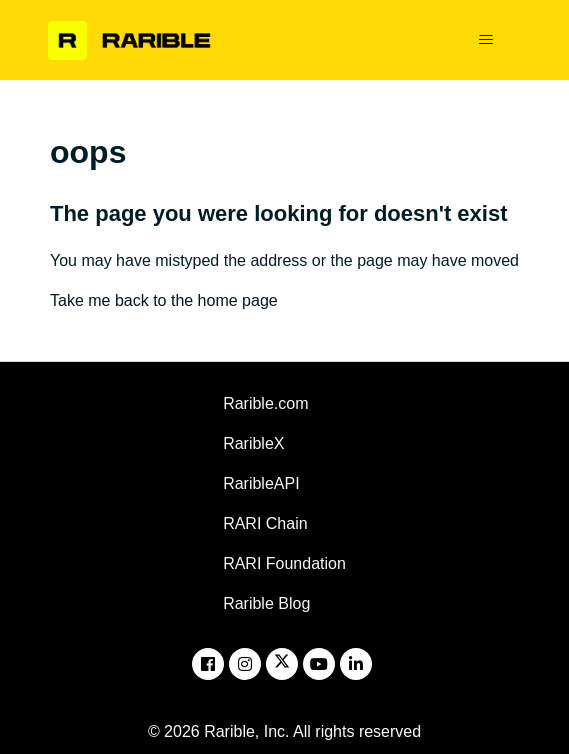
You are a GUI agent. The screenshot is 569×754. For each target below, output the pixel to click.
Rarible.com (265, 403)
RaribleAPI (261, 483)
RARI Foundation (284, 563)
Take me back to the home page (164, 300)
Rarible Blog (266, 603)
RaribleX (253, 443)
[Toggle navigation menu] (485, 40)
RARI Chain (265, 523)
